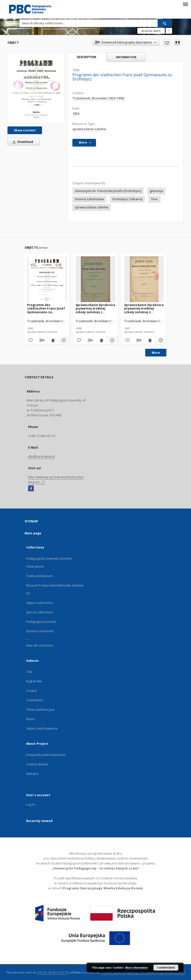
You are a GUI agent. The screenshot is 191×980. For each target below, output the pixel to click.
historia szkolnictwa (89, 199)
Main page (33, 533)
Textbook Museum (39, 576)
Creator (32, 691)
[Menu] (185, 4)
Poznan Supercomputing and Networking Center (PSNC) (143, 972)
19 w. (154, 199)
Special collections (39, 612)
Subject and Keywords (42, 728)
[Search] (165, 23)
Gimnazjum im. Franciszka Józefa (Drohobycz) (108, 191)
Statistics (32, 774)
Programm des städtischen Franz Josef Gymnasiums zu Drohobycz (46, 308)
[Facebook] (31, 489)
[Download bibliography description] (41, 340)
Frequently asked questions (46, 755)
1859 (76, 114)
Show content (25, 130)
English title (34, 681)
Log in (30, 804)
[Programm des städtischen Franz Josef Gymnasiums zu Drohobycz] (36, 88)
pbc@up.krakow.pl (42, 456)
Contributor (35, 700)
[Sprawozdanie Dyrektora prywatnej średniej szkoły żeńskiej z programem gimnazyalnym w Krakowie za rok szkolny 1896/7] (144, 279)
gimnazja (156, 191)
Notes (30, 719)
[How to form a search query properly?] (169, 31)
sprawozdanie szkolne (89, 129)
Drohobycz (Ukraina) (127, 199)
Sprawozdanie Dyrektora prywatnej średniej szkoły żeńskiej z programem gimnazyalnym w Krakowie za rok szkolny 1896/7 (144, 308)
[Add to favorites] (167, 42)
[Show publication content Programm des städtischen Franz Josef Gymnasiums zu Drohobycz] (53, 340)
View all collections (40, 646)
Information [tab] (126, 57)
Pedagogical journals (41, 622)
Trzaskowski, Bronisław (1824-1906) (98, 98)
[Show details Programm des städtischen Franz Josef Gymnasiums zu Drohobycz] (63, 340)
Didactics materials (40, 631)
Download (22, 142)
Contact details (37, 764)
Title (29, 672)
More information (137, 968)
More (156, 353)
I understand (166, 968)
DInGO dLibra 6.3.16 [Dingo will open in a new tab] (53, 972)
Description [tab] (86, 57)
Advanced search (151, 31)
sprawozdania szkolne (92, 207)
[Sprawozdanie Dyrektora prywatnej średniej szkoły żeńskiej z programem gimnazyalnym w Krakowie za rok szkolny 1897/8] (95, 279)
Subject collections (39, 603)
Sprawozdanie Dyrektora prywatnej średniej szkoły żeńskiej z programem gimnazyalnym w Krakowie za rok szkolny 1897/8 (95, 308)
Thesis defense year (40, 710)
